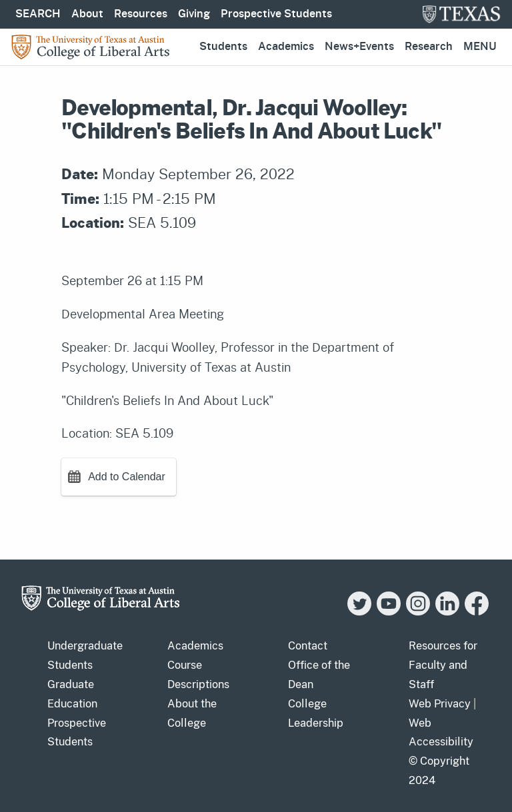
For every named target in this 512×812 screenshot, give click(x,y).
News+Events (359, 47)
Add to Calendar (127, 477)
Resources (141, 14)
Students (223, 47)
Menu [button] (480, 47)
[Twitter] (359, 612)
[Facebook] (477, 612)
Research (429, 47)
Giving (194, 14)
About (87, 14)
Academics (286, 47)
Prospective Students (276, 14)
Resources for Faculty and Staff (443, 665)
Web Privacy (440, 704)
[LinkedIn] (447, 612)
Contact (308, 646)
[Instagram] (418, 612)
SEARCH (38, 14)
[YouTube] (389, 612)
